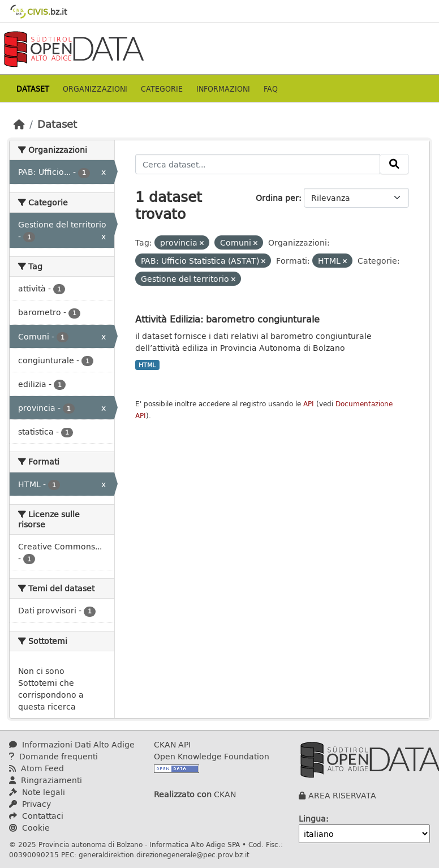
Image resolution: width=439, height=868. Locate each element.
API (309, 404)
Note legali (37, 792)
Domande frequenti (53, 756)
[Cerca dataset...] (258, 164)
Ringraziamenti (46, 780)
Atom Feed (36, 768)
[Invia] (394, 164)
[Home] (19, 124)
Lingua (312, 818)
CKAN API (172, 744)
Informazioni (223, 89)
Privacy (30, 804)
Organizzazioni (95, 89)
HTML (147, 365)
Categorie (162, 89)
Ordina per (277, 198)
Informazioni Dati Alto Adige (72, 744)
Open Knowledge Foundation (212, 756)
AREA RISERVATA (342, 795)
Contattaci (36, 816)
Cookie (29, 828)
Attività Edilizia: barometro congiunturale (227, 319)
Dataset (33, 89)
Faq (271, 89)
